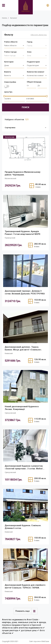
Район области (11, 42)
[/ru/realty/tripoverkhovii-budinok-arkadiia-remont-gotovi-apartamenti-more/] (26, 211)
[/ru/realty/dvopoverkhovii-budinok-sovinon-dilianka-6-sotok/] (26, 505)
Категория (9, 62)
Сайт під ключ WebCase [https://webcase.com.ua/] (39, 641)
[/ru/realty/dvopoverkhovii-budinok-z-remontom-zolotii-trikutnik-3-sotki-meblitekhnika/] (26, 446)
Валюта (8, 72)
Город (30, 42)
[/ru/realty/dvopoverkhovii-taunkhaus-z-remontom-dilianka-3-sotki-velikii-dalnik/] (26, 271)
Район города (10, 52)
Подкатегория (33, 62)
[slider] (4, 96)
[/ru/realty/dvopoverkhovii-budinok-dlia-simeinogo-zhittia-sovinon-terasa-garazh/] (26, 565)
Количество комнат (36, 72)
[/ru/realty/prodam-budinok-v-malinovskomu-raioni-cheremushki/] (26, 152)
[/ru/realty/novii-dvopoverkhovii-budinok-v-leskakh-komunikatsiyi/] (26, 386)
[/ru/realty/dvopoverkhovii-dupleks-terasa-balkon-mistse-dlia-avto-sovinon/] (26, 327)
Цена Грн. (8, 92)
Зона (29, 52)
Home (4, 18)
